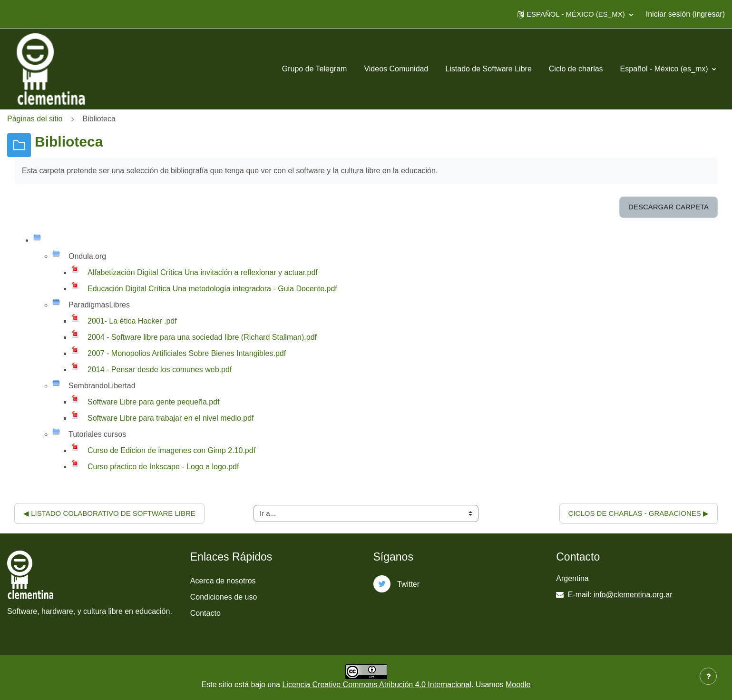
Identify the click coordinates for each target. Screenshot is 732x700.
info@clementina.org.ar (633, 595)
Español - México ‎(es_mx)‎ (665, 69)
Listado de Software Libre (488, 69)
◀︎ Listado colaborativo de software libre (109, 513)
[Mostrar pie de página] (708, 676)
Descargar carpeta (669, 207)
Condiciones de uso (224, 597)
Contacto (205, 613)
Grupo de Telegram (315, 69)
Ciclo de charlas (576, 69)
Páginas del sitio (35, 119)
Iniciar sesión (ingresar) (685, 14)
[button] (575, 14)
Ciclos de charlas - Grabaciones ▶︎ (639, 513)
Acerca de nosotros (223, 581)
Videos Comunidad (396, 69)
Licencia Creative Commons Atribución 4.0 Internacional (377, 685)
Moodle (518, 685)
